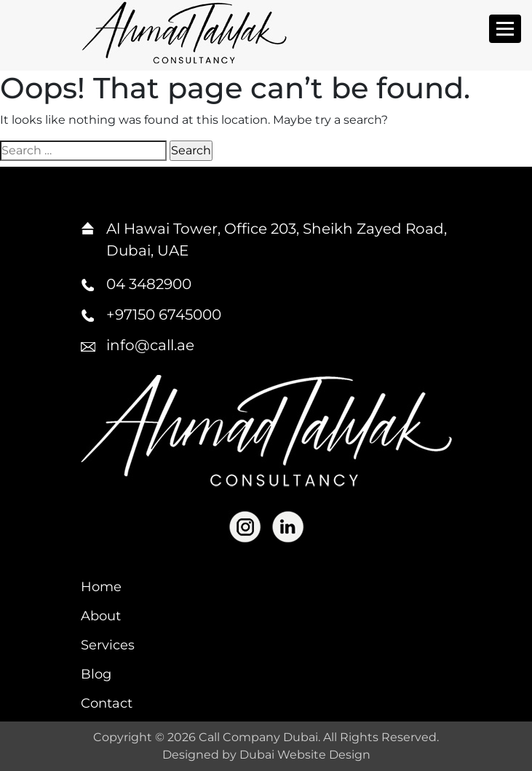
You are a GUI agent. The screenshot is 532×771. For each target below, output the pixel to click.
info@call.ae (150, 345)
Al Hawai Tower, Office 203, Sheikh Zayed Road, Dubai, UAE (277, 240)
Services (108, 645)
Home (101, 587)
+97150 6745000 (164, 315)
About (101, 616)
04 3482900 (149, 284)
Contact (107, 703)
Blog (96, 674)
